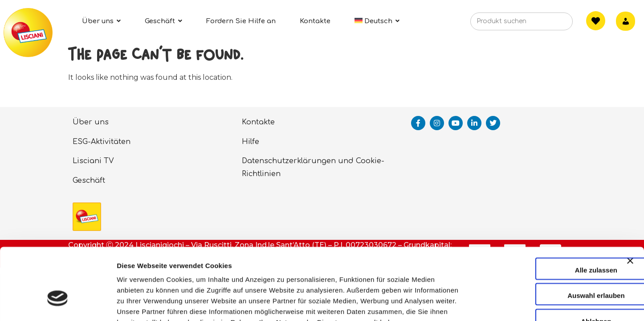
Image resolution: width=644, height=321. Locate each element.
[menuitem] (377, 21)
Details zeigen (474, 303)
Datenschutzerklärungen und (298, 161)
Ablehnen (547, 265)
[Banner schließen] (630, 213)
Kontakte (258, 122)
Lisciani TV (93, 161)
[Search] (552, 24)
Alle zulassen (547, 214)
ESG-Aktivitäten (102, 142)
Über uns (91, 122)
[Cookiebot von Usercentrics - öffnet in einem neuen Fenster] (58, 304)
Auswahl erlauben (547, 240)
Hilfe (251, 142)
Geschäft (89, 181)
